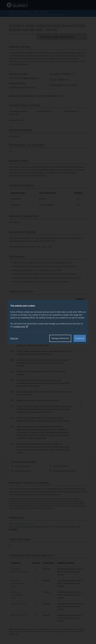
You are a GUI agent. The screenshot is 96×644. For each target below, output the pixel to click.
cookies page (21, 327)
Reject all (14, 338)
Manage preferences (60, 338)
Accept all (80, 338)
